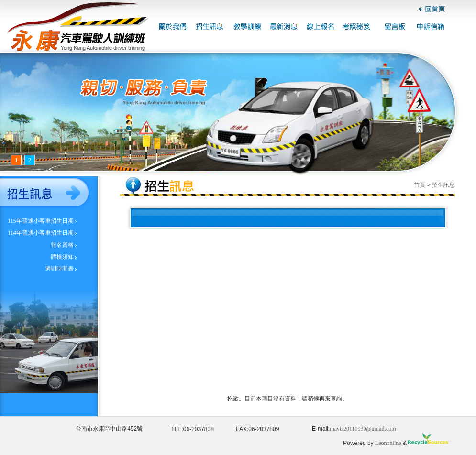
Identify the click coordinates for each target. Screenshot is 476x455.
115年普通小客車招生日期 (41, 221)
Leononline (388, 443)
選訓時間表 (59, 269)
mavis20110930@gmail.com (363, 429)
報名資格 (62, 245)
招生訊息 (443, 185)
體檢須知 (62, 257)
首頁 (420, 185)
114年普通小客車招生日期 (41, 233)
